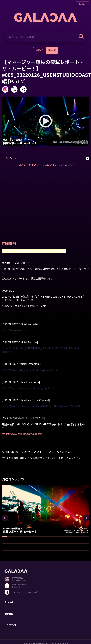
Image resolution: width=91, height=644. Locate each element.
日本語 (81, 4)
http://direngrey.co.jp (15, 330)
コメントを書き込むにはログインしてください (46, 165)
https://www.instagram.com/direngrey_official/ (30, 370)
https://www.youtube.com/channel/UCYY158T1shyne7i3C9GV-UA (41, 406)
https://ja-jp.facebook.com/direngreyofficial (28, 388)
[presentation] (5, 518)
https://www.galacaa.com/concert (22, 434)
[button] (4, 537)
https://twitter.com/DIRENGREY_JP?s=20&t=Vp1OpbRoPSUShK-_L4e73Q (41, 350)
